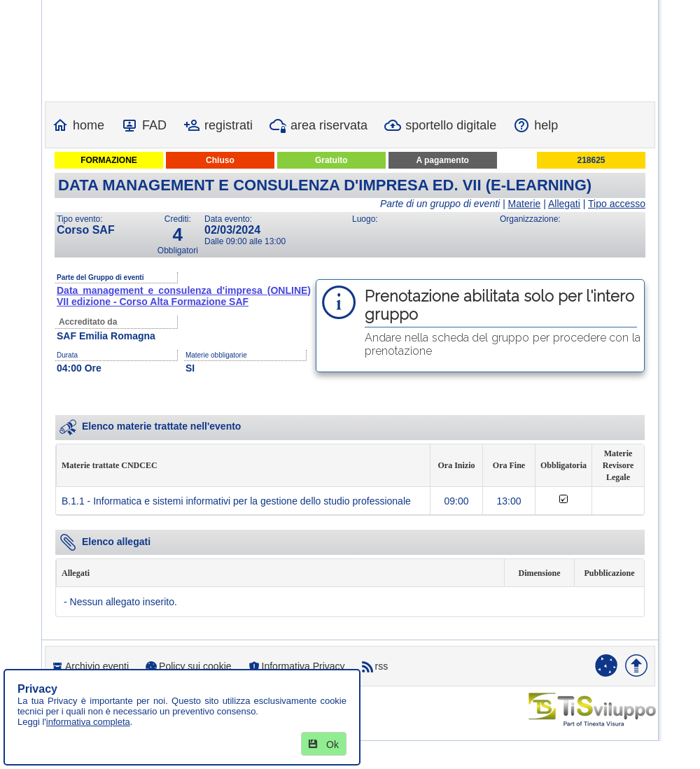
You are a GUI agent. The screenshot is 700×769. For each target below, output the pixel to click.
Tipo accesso (617, 204)
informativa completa (88, 722)
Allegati (564, 204)
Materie (525, 204)
